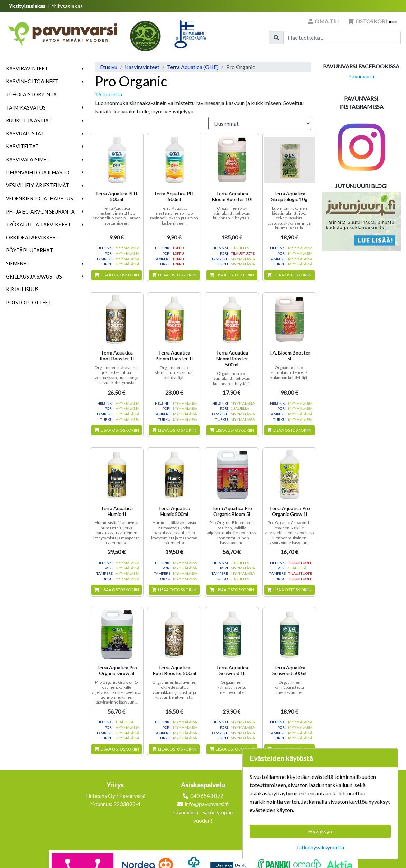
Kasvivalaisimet (28, 159)
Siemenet (18, 263)
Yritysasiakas (67, 6)
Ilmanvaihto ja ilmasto (38, 173)
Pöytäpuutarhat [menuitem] (29, 250)
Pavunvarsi (361, 76)
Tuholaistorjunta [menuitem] (31, 95)
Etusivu (109, 67)
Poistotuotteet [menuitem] (29, 303)
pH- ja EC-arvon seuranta (40, 212)
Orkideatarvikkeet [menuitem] (32, 238)
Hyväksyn (320, 831)
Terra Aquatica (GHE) (193, 67)
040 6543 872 (207, 796)
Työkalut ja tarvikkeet (38, 224)
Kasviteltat (22, 146)
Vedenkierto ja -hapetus (39, 199)
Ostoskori (372, 21)
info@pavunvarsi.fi (207, 804)
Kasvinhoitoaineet (32, 81)
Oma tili (324, 21)
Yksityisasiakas (27, 6)
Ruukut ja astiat (29, 120)
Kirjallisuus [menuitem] (22, 289)
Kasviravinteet (27, 69)
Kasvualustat (25, 134)
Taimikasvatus (26, 108)
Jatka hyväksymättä (320, 847)
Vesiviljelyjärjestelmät (38, 185)
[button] (83, 69)
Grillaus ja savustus (34, 277)
